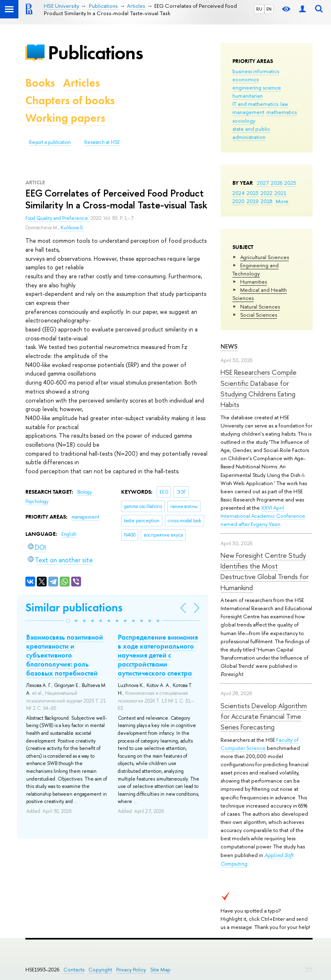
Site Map (160, 970)
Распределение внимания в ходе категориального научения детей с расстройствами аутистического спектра (158, 655)
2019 (253, 201)
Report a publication (50, 142)
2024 (239, 193)
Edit (309, 968)
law (284, 104)
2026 (277, 183)
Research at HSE (102, 142)
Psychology (37, 501)
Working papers (65, 118)
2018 (267, 201)
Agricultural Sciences (265, 257)
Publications (95, 53)
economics (245, 79)
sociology (244, 121)
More (282, 201)
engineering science (257, 87)
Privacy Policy (131, 970)
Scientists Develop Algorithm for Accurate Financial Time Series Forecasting (264, 716)
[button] (68, 621)
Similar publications (74, 607)
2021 (280, 193)
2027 (263, 183)
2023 (253, 193)
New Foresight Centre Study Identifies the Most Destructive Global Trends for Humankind (265, 571)
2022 (267, 193)
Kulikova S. (72, 228)
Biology (85, 492)
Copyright (100, 970)
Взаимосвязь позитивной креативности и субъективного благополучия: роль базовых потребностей (65, 655)
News (229, 346)
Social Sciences (259, 315)
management (248, 112)
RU (259, 9)
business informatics (256, 71)
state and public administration (251, 133)
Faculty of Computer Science (260, 744)
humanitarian (248, 96)
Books (40, 83)
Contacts (74, 970)
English (69, 534)
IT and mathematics (255, 104)
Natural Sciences (260, 307)
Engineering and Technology (256, 269)
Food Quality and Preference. (58, 218)
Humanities (253, 282)
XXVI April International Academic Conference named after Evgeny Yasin (263, 516)
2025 (290, 183)
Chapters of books (70, 100)
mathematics (281, 112)
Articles (81, 83)
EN (269, 9)
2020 (239, 201)
